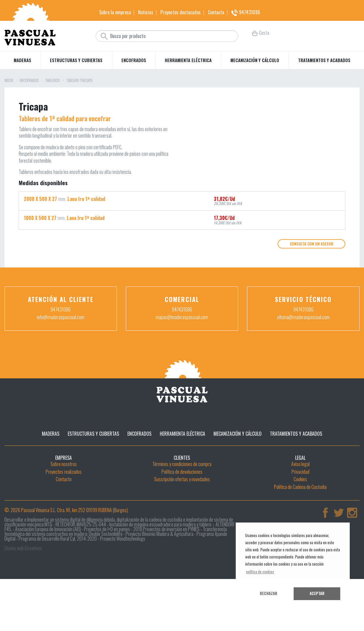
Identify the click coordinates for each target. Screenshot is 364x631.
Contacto (64, 525)
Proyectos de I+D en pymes (107, 575)
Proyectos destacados (181, 12)
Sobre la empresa (115, 12)
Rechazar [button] (269, 593)
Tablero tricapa (79, 81)
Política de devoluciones (182, 518)
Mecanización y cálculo (255, 60)
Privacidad (300, 518)
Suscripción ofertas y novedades (182, 525)
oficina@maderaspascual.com (303, 363)
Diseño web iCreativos (23, 594)
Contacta (216, 12)
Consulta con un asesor (312, 290)
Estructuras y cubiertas (76, 60)
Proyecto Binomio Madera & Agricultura (159, 580)
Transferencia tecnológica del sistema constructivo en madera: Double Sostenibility (116, 578)
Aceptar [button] (317, 593)
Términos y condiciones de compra (182, 510)
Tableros (53, 81)
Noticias (146, 12)
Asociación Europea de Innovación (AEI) (48, 575)
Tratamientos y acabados (324, 60)
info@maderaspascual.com (61, 363)
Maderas (22, 60)
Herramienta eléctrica (188, 60)
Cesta (261, 33)
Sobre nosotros (64, 510)
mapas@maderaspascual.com (182, 363)
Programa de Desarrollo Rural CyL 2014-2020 (58, 585)
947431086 (246, 12)
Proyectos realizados (64, 518)
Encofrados (134, 60)
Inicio (9, 81)
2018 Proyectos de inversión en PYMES (166, 575)
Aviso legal (300, 510)
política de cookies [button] (260, 572)
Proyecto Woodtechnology (122, 585)
